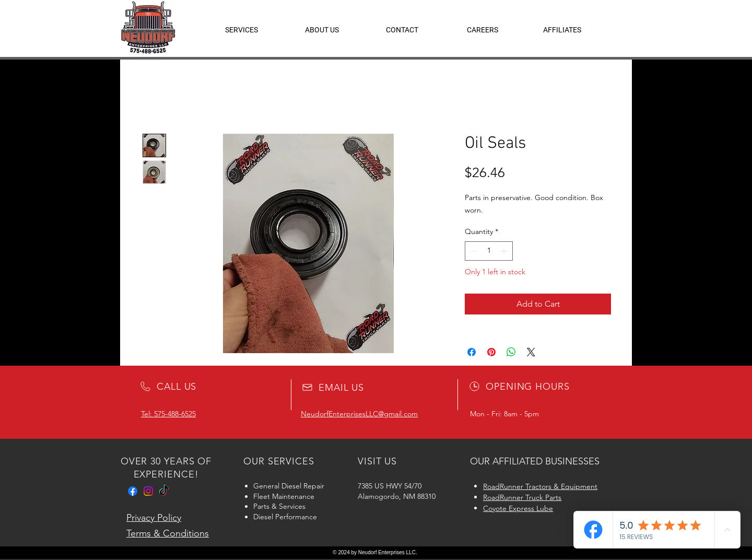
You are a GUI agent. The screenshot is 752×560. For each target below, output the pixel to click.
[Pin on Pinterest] (491, 352)
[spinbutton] (489, 251)
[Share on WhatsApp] (511, 352)
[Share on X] (531, 352)
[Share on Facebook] (472, 352)
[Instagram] (148, 491)
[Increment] (505, 251)
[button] (562, 30)
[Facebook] (133, 491)
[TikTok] (164, 491)
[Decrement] (473, 251)
